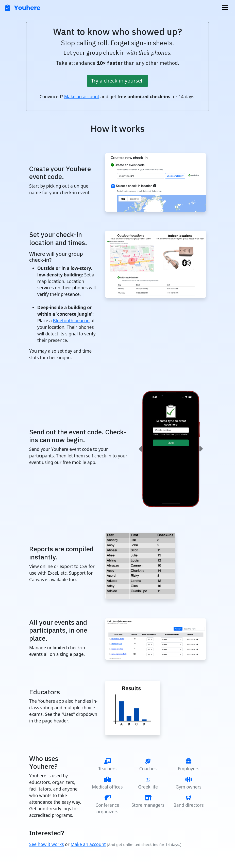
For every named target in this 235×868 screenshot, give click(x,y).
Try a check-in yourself (118, 81)
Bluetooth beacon (71, 320)
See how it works (47, 844)
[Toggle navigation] (225, 8)
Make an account (82, 96)
